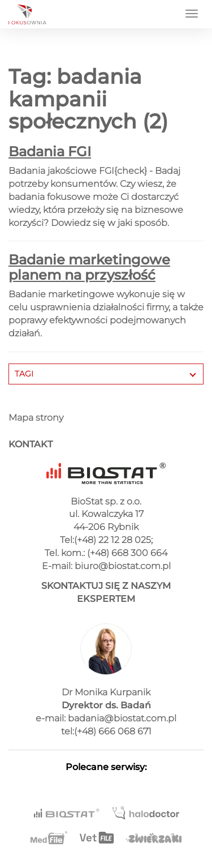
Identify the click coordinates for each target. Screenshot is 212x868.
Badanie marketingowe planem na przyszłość (89, 267)
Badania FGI (50, 151)
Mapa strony (36, 418)
